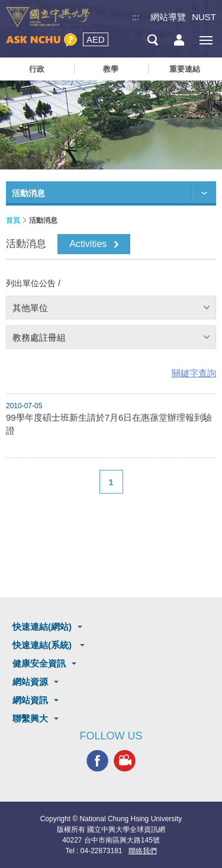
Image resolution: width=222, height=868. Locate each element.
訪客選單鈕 (179, 40)
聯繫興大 (30, 718)
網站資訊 (30, 700)
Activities (88, 244)
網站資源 (30, 682)
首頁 (13, 220)
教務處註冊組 (39, 337)
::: (136, 17)
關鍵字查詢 (194, 373)
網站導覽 (168, 17)
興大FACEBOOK (97, 761)
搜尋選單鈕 (152, 40)
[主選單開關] (206, 40)
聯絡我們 (143, 851)
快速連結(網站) (42, 627)
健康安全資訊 (39, 663)
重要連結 (185, 69)
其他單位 (30, 308)
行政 (37, 69)
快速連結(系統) (43, 645)
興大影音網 (125, 761)
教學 (111, 69)
